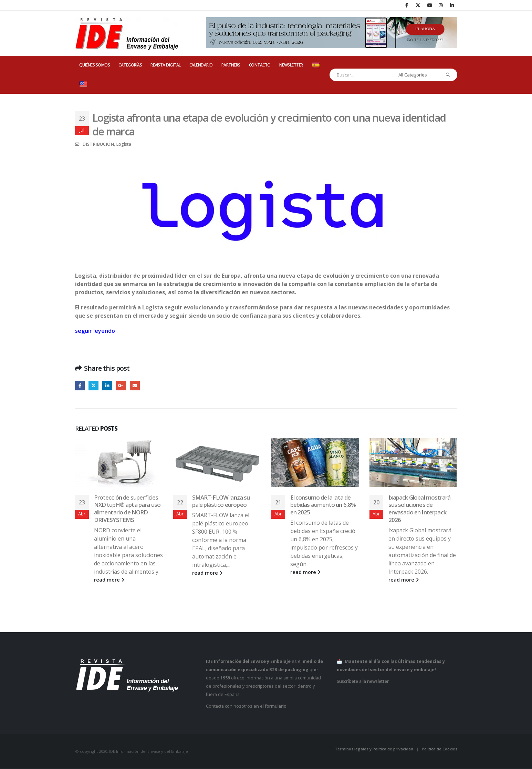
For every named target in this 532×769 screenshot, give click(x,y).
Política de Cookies (440, 749)
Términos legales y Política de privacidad (374, 749)
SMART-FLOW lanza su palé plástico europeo (221, 501)
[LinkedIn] (452, 5)
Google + (122, 386)
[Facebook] (407, 5)
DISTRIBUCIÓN (98, 144)
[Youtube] (429, 5)
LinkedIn (108, 386)
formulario (276, 706)
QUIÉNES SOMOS (95, 65)
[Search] (448, 75)
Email (136, 386)
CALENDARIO (201, 65)
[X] (418, 5)
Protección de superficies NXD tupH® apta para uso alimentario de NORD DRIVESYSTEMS (127, 509)
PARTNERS (231, 65)
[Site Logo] (127, 33)
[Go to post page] (119, 463)
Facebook (80, 386)
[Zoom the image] (266, 159)
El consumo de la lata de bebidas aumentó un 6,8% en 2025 (323, 505)
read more (109, 580)
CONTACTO (260, 65)
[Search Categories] (418, 75)
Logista (124, 144)
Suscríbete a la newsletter (363, 681)
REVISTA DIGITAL (166, 65)
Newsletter (291, 65)
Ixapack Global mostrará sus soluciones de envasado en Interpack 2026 (420, 509)
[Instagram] (441, 5)
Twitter (94, 386)
